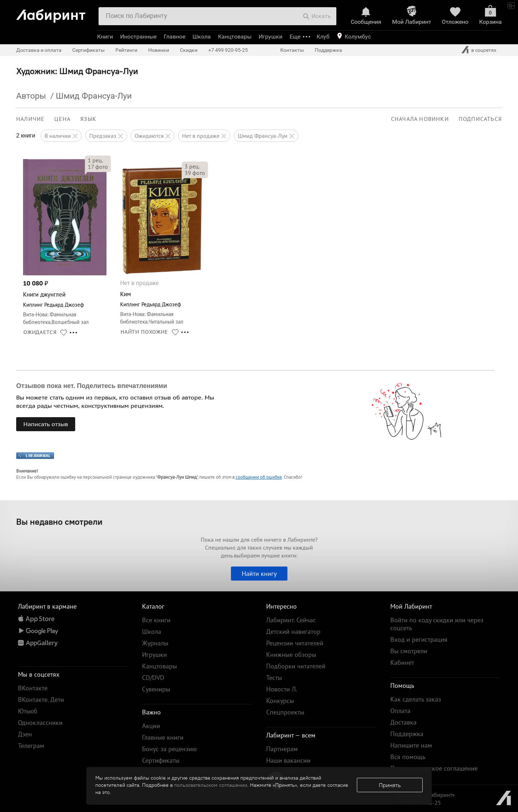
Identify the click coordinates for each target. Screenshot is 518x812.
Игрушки (271, 37)
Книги (105, 37)
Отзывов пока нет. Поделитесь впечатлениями (92, 386)
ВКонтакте (33, 688)
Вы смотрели (409, 651)
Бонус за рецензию (169, 749)
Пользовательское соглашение (434, 768)
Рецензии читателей (295, 643)
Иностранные (138, 37)
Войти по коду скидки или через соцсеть (437, 624)
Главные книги (163, 737)
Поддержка (328, 50)
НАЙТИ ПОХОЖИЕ (144, 332)
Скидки (189, 50)
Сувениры (156, 689)
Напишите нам (411, 745)
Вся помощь (408, 757)
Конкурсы (280, 701)
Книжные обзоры (291, 655)
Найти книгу (259, 574)
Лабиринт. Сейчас (291, 620)
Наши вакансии (288, 760)
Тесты (274, 678)
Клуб (323, 37)
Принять (390, 785)
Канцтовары (235, 37)
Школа (202, 37)
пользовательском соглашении (211, 785)
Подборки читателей (296, 666)
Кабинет (402, 662)
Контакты (292, 50)
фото (98, 167)
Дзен (25, 734)
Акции (151, 726)
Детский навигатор (293, 631)
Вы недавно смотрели (59, 522)
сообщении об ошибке (259, 477)
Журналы (155, 643)
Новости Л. (282, 689)
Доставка (403, 722)
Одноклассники (40, 723)
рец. (95, 160)
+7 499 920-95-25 (228, 50)
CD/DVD (153, 678)
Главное (174, 37)
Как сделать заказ (416, 699)
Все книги (156, 620)
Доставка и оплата (39, 50)
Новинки (159, 50)
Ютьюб (28, 711)
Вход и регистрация (419, 639)
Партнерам (282, 749)
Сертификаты (88, 50)
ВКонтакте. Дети (41, 700)
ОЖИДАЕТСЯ (40, 332)
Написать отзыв (46, 424)
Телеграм (31, 746)
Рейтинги (126, 50)
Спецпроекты (285, 712)
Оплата (400, 711)
